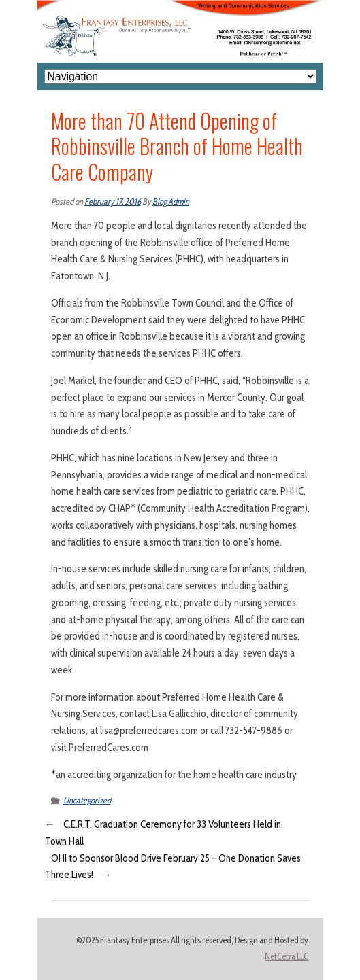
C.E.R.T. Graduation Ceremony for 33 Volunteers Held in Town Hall (163, 833)
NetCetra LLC (287, 957)
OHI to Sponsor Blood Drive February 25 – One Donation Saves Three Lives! (173, 867)
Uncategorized (87, 800)
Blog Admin (171, 202)
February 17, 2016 (113, 202)
